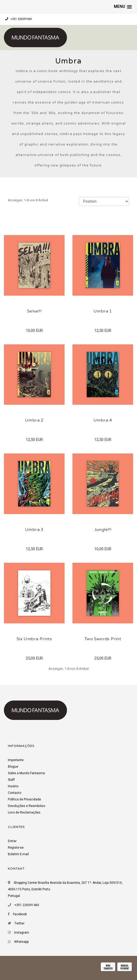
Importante (16, 760)
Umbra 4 (103, 420)
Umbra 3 (34, 530)
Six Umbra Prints (34, 639)
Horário (13, 786)
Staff (11, 780)
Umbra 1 (103, 311)
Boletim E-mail (18, 854)
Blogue (13, 767)
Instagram (22, 933)
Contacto (15, 793)
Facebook (20, 914)
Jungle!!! (103, 530)
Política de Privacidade (24, 799)
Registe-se (16, 848)
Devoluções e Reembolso (27, 806)
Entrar (12, 841)
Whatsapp (21, 942)
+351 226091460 (19, 19)
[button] (123, 7)
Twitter (19, 923)
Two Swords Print (103, 639)
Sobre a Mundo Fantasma (26, 773)
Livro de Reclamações (24, 812)
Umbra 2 (34, 420)
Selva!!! (34, 311)
